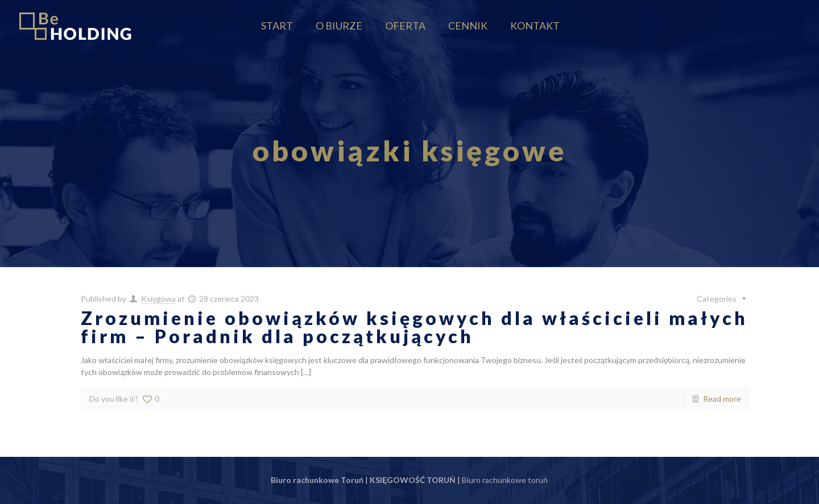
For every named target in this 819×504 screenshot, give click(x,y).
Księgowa (158, 299)
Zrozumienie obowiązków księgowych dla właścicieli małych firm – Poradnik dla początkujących (414, 327)
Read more (722, 399)
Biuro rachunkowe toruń (505, 480)
